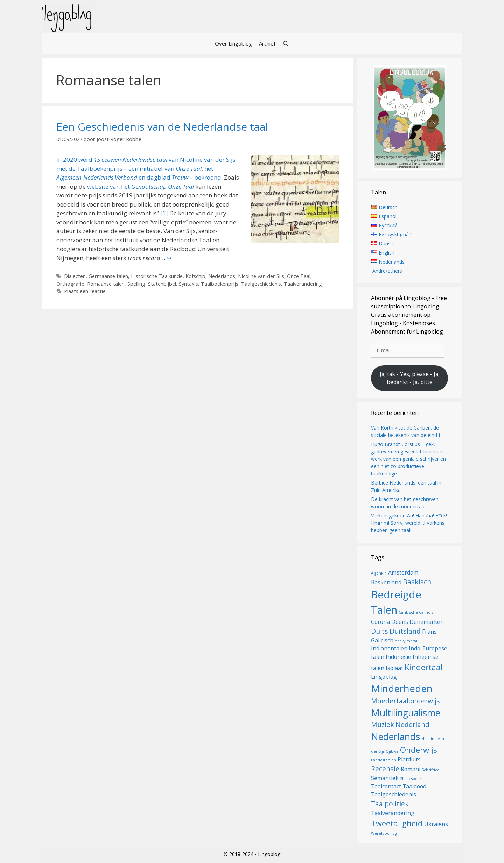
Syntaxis (188, 284)
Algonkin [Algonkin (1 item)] (379, 573)
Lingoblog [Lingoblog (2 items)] (384, 677)
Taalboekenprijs (220, 284)
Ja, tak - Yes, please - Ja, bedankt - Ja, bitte (410, 378)
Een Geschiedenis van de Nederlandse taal (162, 127)
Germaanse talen (108, 276)
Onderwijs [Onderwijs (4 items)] (419, 750)
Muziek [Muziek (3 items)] (383, 725)
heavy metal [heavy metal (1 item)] (406, 641)
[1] (164, 213)
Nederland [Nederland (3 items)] (412, 725)
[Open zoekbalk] (286, 43)
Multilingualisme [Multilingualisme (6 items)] (406, 713)
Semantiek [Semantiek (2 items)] (385, 778)
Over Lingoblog (233, 43)
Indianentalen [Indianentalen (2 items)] (389, 648)
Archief (267, 43)
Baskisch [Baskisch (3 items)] (417, 582)
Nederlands (222, 276)
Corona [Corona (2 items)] (380, 622)
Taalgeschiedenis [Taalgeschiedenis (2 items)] (394, 794)
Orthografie (70, 284)
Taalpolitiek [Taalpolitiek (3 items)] (390, 804)
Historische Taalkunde (157, 276)
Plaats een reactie (85, 291)
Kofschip (195, 276)
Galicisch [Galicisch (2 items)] (382, 640)
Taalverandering (303, 284)
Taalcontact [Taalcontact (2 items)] (386, 786)
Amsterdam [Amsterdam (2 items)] (403, 572)
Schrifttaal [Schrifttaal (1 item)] (431, 770)
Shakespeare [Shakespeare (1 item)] (412, 779)
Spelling (136, 284)
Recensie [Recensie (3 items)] (385, 769)
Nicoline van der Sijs (261, 276)
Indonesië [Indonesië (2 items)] (398, 657)
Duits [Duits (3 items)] (380, 631)
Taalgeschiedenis (261, 284)
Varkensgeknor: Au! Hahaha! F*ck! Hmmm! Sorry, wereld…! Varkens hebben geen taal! (409, 523)
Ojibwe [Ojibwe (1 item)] (392, 751)
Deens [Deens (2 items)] (400, 622)
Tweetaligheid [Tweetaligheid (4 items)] (397, 823)
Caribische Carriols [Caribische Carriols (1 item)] (416, 612)
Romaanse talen (106, 284)
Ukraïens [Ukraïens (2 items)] (436, 824)
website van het (141, 186)
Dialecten (75, 276)
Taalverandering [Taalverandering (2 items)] (393, 813)
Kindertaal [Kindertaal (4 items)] (424, 667)
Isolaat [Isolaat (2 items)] (394, 668)
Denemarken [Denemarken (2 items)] (427, 622)
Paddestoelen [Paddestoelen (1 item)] (384, 760)
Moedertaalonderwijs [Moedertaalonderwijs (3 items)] (405, 701)
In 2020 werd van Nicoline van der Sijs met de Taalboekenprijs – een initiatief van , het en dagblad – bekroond (146, 168)
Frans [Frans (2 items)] (429, 632)
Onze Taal (299, 276)
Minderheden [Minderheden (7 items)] (402, 688)
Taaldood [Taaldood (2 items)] (414, 786)
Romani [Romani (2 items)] (411, 769)
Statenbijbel (162, 284)
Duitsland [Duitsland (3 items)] (405, 631)
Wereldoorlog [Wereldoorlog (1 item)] (384, 833)
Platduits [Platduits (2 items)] (409, 759)
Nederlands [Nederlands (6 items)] (395, 737)
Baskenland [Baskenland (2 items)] (386, 582)
